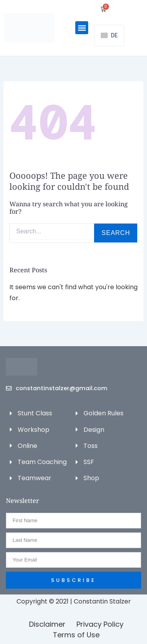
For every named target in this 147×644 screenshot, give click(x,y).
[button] (82, 28)
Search (116, 233)
